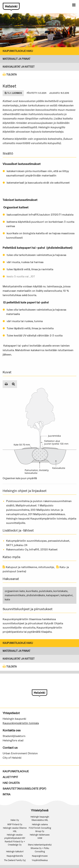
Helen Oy (15, 820)
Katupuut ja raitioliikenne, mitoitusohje (28, 567)
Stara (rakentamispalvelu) (40, 845)
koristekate (60, 591)
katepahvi (67, 595)
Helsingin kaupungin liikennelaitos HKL (40, 818)
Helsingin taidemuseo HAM (40, 836)
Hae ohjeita (11, 783)
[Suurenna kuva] (13, 384)
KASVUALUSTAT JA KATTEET (19, 67)
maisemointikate (15, 595)
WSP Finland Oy (15, 824)
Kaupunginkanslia (15, 856)
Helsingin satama (40, 824)
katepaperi (53, 595)
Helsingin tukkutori (15, 851)
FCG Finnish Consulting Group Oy (40, 830)
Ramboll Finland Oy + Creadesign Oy (15, 843)
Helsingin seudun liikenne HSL (15, 830)
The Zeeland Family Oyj (15, 860)
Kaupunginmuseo (40, 856)
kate (7, 599)
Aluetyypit (10, 777)
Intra (6, 794)
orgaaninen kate (15, 591)
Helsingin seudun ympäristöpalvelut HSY (15, 836)
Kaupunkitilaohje (16, 771)
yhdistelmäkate (36, 595)
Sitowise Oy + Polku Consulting (40, 850)
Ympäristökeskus (40, 860)
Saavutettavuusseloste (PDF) (24, 789)
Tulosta (10, 74)
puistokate (46, 591)
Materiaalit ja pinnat (17, 59)
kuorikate (32, 591)
